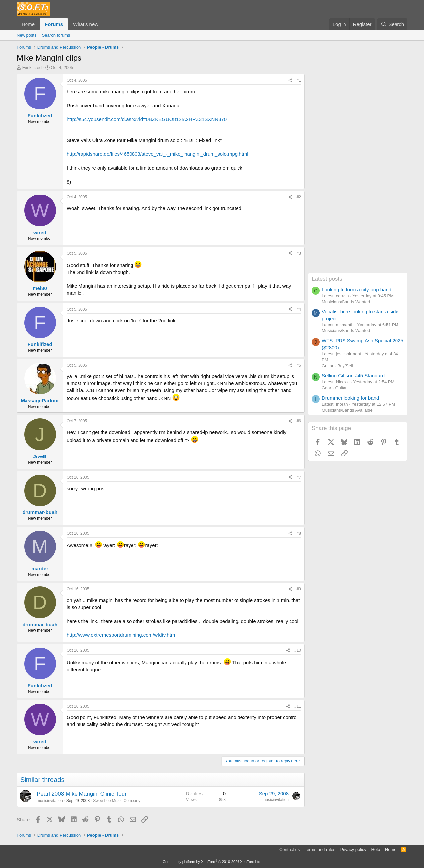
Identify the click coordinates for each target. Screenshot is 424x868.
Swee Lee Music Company (117, 801)
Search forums (56, 35)
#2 (299, 197)
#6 (299, 421)
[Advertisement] (358, 173)
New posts (27, 35)
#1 (299, 80)
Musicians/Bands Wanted (346, 302)
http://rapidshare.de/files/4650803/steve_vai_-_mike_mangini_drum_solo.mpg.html (158, 154)
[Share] (290, 81)
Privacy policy (353, 850)
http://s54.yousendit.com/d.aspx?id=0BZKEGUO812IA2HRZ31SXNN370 (147, 119)
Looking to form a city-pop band (356, 290)
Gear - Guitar (334, 388)
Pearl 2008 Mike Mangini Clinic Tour (82, 794)
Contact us (290, 850)
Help (376, 850)
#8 (299, 533)
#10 (298, 650)
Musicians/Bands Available (347, 410)
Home (28, 24)
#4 (299, 309)
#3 (299, 253)
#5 (299, 365)
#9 (299, 589)
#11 (298, 706)
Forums (54, 24)
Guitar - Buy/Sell (337, 366)
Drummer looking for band (350, 398)
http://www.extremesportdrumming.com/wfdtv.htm (121, 635)
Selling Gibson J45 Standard (353, 376)
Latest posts (327, 279)
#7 (299, 477)
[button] (104, 24)
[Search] (392, 24)
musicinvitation (50, 801)
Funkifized (32, 68)
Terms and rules (320, 850)
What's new (86, 24)
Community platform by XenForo (212, 862)
